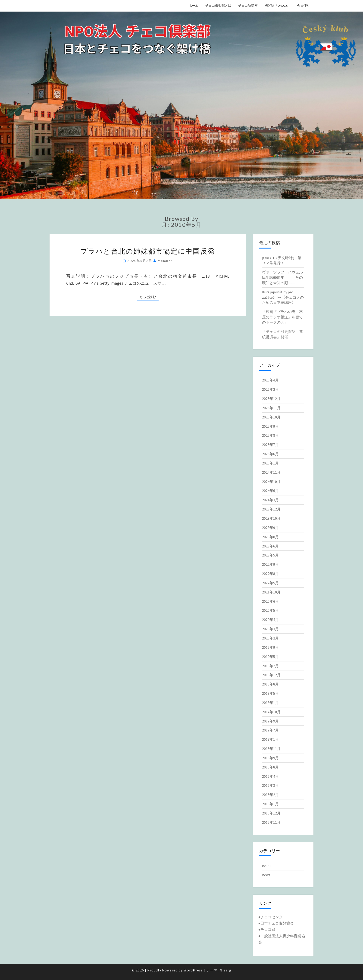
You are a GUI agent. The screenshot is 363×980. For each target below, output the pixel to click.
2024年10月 (271, 482)
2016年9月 (270, 758)
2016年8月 (270, 767)
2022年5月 (270, 583)
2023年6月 (270, 546)
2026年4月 (270, 380)
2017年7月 (270, 730)
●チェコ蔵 (267, 929)
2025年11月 (271, 408)
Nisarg (226, 970)
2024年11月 (271, 472)
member (165, 261)
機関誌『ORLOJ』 (277, 6)
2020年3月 (270, 629)
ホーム (194, 6)
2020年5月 (270, 610)
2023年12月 (271, 509)
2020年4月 (270, 620)
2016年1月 (270, 804)
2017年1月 (270, 739)
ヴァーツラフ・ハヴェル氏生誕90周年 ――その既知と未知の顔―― (282, 277)
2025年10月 (271, 417)
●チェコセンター (272, 917)
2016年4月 (270, 776)
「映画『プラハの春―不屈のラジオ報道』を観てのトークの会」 (282, 317)
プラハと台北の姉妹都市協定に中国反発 (148, 251)
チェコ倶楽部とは (218, 6)
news (266, 875)
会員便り (304, 6)
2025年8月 (270, 435)
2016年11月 (271, 749)
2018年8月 (270, 684)
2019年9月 (270, 647)
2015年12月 (271, 813)
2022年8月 (270, 574)
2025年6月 (270, 454)
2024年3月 (270, 500)
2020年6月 (270, 601)
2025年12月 (271, 399)
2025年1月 (270, 463)
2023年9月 (270, 528)
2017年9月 (270, 721)
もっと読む (149, 297)
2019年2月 (270, 666)
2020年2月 (270, 638)
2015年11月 (271, 822)
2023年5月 (270, 555)
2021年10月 (271, 592)
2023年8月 (270, 537)
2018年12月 (271, 675)
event (267, 866)
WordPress (193, 970)
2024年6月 (270, 491)
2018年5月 (270, 693)
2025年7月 (270, 445)
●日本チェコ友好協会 (276, 923)
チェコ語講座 (248, 6)
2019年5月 (270, 657)
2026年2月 (270, 389)
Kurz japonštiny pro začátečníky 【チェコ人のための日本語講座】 (283, 297)
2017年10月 (271, 712)
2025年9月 (270, 426)
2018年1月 (270, 703)
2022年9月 (270, 564)
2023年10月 (271, 518)
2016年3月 (270, 785)
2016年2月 (270, 795)
